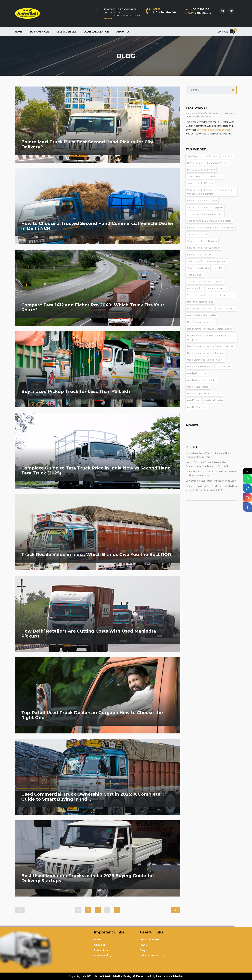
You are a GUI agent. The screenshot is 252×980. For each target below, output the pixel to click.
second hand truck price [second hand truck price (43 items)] (200, 255)
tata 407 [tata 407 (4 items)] (218, 268)
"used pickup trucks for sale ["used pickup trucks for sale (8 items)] (202, 156)
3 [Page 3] (98, 910)
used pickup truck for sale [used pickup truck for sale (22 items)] (201, 380)
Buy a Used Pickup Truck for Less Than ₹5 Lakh (211, 481)
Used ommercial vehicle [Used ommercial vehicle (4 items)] (200, 366)
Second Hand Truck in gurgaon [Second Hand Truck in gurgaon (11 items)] (204, 248)
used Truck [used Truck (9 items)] (193, 400)
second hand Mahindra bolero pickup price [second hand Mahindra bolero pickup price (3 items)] (210, 228)
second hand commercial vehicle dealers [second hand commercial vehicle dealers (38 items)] (209, 221)
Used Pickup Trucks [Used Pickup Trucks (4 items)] (198, 387)
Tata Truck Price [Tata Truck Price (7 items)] (226, 309)
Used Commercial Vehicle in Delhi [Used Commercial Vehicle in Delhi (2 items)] (205, 360)
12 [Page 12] (117, 910)
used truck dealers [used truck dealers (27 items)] (197, 407)
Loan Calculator (96, 32)
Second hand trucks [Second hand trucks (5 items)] (198, 268)
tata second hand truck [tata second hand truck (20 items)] (200, 309)
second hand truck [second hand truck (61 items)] (197, 234)
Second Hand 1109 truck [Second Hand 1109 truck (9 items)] (200, 183)
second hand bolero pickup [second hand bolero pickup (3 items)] (202, 201)
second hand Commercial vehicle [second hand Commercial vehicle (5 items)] (205, 214)
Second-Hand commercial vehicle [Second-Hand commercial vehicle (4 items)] (205, 176)
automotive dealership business (214, 130)
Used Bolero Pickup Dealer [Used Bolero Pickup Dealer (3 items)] (202, 315)
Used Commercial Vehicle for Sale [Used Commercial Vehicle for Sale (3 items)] (205, 353)
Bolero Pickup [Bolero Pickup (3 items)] (195, 163)
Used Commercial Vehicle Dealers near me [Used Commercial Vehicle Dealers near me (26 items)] (210, 346)
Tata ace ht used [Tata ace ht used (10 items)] (215, 288)
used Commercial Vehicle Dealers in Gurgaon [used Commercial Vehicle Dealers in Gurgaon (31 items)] (207, 338)
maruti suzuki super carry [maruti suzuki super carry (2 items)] (201, 170)
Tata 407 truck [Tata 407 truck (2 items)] (195, 275)
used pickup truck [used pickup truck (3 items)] (197, 373)
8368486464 (165, 12)
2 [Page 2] (88, 910)
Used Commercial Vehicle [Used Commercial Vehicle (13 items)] (201, 322)
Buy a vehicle (39, 32)
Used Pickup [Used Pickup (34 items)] (225, 366)
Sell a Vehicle (66, 32)
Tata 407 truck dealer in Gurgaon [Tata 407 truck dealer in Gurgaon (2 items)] (205, 282)
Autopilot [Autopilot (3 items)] (227, 156)
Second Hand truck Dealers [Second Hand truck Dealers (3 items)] (202, 241)
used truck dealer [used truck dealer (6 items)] (214, 400)
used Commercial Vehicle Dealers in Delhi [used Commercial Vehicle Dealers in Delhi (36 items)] (210, 329)
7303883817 (203, 13)
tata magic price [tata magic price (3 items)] (226, 295)
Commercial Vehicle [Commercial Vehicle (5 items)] (217, 163)
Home (19, 32)
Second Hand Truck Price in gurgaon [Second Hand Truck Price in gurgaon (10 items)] (207, 261)
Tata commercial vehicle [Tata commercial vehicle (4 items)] (200, 295)
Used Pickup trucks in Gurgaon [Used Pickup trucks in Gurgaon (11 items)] (204, 393)
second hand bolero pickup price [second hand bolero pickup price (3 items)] (205, 207)
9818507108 (201, 9)
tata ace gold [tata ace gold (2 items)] (194, 288)
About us (123, 32)
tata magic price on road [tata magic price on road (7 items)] (200, 302)
